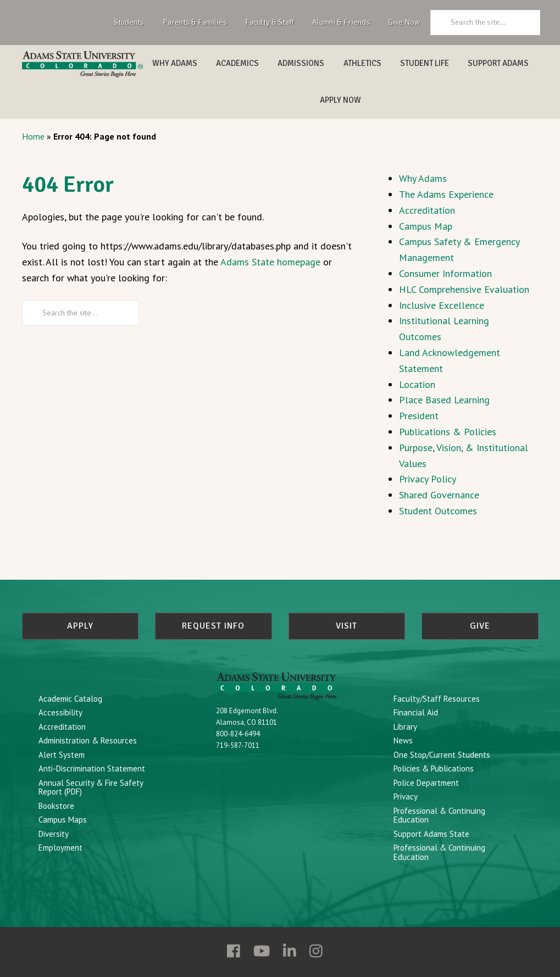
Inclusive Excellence (442, 305)
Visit (346, 626)
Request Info (213, 626)
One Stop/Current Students (442, 755)
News (403, 740)
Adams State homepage (270, 262)
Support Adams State (431, 834)
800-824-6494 (238, 734)
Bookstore (56, 806)
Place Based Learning (444, 400)
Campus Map (426, 226)
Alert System (62, 755)
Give (480, 626)
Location (417, 384)
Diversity (54, 834)
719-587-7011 (238, 745)
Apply (80, 626)
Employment (60, 848)
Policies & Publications (434, 768)
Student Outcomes (438, 511)
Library (405, 727)
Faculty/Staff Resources (437, 699)
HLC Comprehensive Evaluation (464, 289)
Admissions (301, 63)
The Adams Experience (446, 194)
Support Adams (498, 63)
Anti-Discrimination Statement (92, 768)
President (419, 416)
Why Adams (175, 63)
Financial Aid (416, 712)
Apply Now (340, 100)
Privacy (406, 796)
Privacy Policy (428, 479)
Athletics (362, 63)
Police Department (426, 783)
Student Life (425, 63)
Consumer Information (445, 273)
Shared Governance (439, 495)
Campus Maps (63, 820)
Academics (237, 63)
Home (33, 136)
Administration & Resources (88, 740)
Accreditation (427, 210)
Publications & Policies (448, 432)
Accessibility (60, 712)
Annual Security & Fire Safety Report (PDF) (91, 787)
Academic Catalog (70, 699)
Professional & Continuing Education (439, 815)
